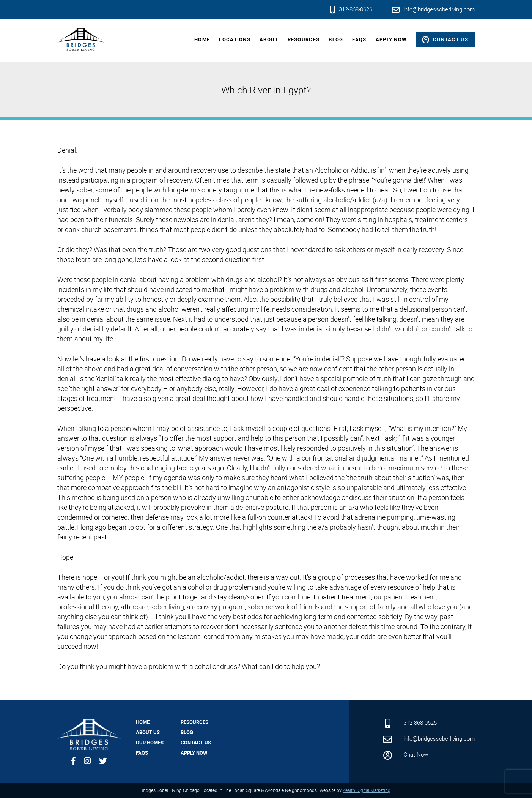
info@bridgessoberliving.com (433, 9)
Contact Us (196, 743)
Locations (235, 39)
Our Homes (150, 743)
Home (202, 39)
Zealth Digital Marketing (367, 790)
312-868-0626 (351, 9)
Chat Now (405, 754)
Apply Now (391, 39)
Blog (336, 39)
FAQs (359, 39)
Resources (304, 39)
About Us (148, 732)
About (269, 39)
